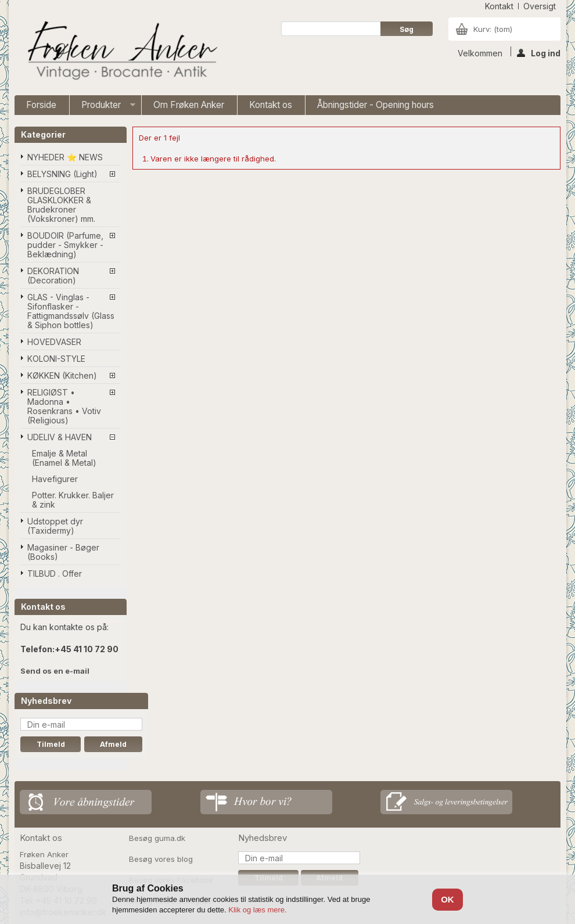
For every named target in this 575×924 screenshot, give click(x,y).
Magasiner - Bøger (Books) (63, 552)
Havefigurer (55, 479)
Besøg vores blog (161, 859)
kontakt (499, 6)
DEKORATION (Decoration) (53, 276)
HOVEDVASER (54, 342)
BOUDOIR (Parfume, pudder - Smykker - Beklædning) (65, 245)
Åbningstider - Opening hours (375, 105)
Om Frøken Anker (189, 105)
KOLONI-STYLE (56, 359)
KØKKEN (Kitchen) (62, 375)
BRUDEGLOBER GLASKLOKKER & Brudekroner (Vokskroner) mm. (61, 205)
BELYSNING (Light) (62, 174)
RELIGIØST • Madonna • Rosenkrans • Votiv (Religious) (64, 406)
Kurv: (493, 29)
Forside (41, 105)
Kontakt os (271, 105)
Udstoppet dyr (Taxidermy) (55, 526)
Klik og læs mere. (257, 910)
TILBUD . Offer (55, 574)
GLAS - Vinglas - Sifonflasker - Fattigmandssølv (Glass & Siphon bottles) (71, 311)
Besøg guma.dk (157, 838)
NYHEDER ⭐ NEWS (65, 157)
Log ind (539, 52)
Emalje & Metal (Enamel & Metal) (64, 458)
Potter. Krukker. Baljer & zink (73, 500)
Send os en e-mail (55, 671)
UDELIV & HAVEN (60, 437)
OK (448, 899)
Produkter (103, 107)
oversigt (540, 6)
